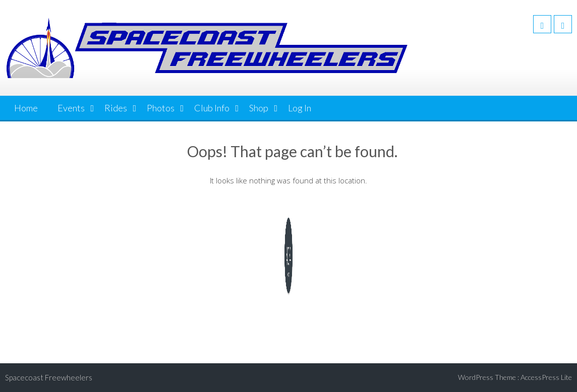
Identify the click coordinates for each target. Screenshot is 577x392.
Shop (259, 108)
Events (71, 108)
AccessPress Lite (546, 377)
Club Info (212, 108)
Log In (300, 108)
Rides (116, 108)
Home (26, 108)
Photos (161, 108)
